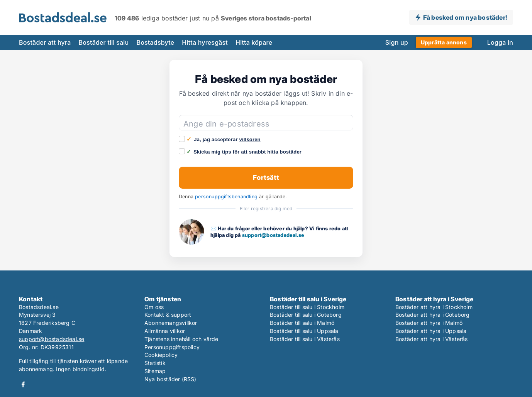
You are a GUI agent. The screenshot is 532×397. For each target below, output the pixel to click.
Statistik (155, 363)
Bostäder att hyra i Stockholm (434, 307)
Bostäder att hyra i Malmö (429, 323)
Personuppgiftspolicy (172, 347)
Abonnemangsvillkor (171, 323)
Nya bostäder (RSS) (170, 379)
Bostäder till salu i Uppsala (304, 331)
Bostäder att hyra (45, 42)
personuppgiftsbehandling (226, 197)
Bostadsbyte (155, 42)
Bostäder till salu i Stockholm (307, 307)
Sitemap (155, 371)
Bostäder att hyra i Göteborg (433, 315)
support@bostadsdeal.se (273, 235)
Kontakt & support (168, 315)
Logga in (500, 42)
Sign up (397, 42)
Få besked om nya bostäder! (465, 17)
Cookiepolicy (161, 355)
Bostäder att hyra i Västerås (432, 339)
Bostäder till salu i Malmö (302, 323)
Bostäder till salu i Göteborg (306, 315)
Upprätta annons (444, 42)
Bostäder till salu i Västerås (305, 339)
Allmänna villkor (165, 331)
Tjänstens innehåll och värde (181, 339)
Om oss (154, 307)
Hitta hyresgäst (205, 42)
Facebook (23, 384)
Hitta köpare (254, 42)
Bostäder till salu (104, 42)
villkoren (250, 139)
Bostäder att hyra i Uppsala (431, 331)
